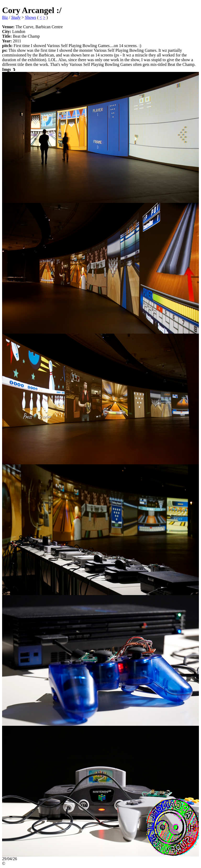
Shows (30, 17)
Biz (5, 17)
